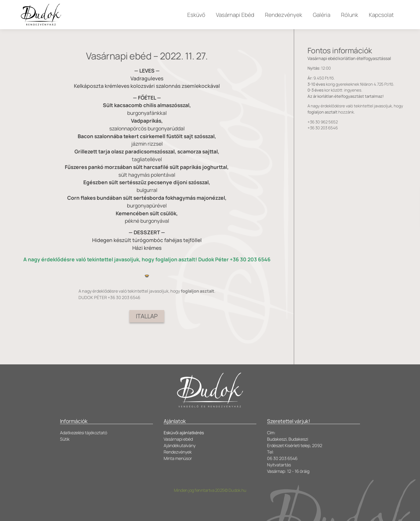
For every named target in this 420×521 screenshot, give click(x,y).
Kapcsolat (381, 15)
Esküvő (196, 15)
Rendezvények (284, 15)
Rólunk (350, 15)
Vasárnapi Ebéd (235, 15)
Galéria (322, 15)
